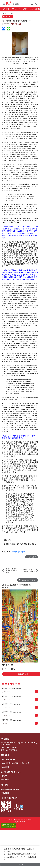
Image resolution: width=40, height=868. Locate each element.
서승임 (13, 669)
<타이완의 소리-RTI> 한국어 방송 (15, 763)
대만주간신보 (16, 24)
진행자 (25, 9)
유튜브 (4, 776)
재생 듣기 (8, 16)
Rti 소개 (5, 755)
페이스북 (5, 779)
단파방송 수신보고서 (10, 789)
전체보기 (6, 9)
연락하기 (6, 739)
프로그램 (9, 13)
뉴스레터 (5, 767)
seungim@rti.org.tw (18, 552)
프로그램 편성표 (8, 759)
